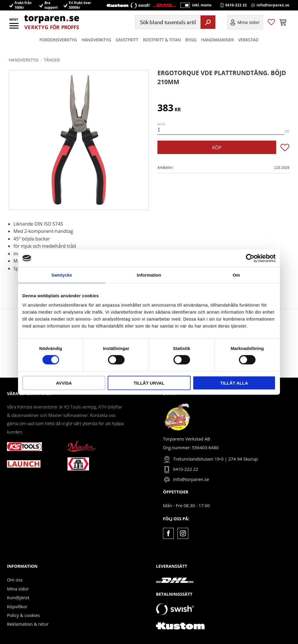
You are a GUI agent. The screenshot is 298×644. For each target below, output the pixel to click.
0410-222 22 (236, 9)
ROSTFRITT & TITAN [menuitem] (162, 47)
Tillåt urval (149, 383)
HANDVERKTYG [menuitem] (96, 47)
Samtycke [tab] (62, 275)
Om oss (15, 580)
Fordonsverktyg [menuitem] (58, 47)
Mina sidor (18, 589)
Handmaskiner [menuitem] (217, 47)
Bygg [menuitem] (191, 47)
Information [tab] (149, 275)
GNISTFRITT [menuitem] (127, 47)
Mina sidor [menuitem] (249, 30)
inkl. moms (197, 9)
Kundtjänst (18, 597)
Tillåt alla (234, 383)
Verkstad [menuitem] (249, 47)
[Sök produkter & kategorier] (167, 30)
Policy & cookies (23, 615)
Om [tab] (236, 275)
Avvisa (64, 383)
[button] (14, 28)
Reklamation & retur (28, 624)
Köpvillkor (17, 606)
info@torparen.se (273, 9)
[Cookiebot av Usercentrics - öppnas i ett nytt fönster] (250, 258)
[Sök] (208, 29)
